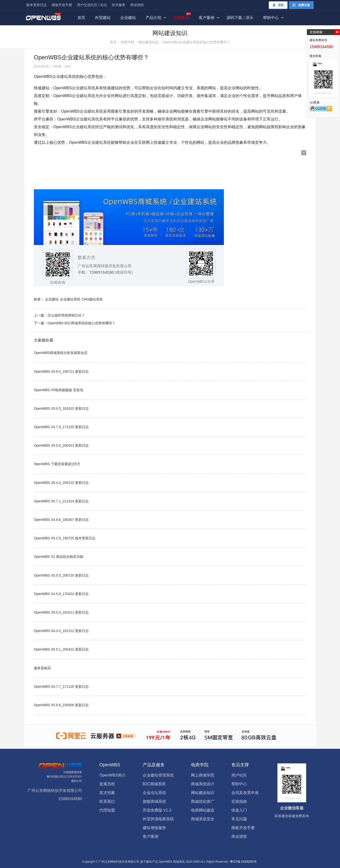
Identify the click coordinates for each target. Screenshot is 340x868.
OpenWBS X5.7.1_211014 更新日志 (61, 501)
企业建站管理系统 (158, 775)
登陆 (278, 5)
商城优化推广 (203, 801)
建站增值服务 (154, 828)
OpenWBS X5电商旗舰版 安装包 (59, 390)
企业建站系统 (64, 77)
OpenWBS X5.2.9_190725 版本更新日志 (65, 538)
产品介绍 (153, 18)
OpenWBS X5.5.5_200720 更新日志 (61, 575)
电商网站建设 (203, 810)
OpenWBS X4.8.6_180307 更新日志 (61, 520)
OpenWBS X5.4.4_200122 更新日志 (61, 483)
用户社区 (239, 775)
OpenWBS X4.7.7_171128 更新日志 (61, 687)
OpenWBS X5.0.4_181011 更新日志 (61, 612)
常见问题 (239, 819)
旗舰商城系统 (154, 801)
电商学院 (128, 42)
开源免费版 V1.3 (157, 810)
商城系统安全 (203, 819)
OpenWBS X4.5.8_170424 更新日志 (61, 594)
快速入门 (239, 810)
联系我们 (107, 801)
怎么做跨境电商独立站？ (66, 315)
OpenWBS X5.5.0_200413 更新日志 (61, 445)
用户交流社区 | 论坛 (92, 5)
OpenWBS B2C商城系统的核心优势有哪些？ (81, 323)
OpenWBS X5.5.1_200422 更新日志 (61, 649)
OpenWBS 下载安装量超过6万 (57, 464)
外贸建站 (103, 18)
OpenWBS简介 (113, 775)
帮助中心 (271, 18)
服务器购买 (42, 668)
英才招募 (107, 793)
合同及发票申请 (245, 793)
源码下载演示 (240, 18)
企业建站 (128, 18)
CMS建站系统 (92, 299)
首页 (81, 18)
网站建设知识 (149, 42)
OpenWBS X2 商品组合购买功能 (59, 557)
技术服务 (119, 5)
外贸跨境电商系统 (158, 819)
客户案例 (207, 18)
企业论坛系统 (154, 793)
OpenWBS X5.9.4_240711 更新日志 (61, 371)
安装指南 (239, 801)
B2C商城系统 (154, 784)
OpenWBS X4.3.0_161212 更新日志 (61, 631)
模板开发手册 (62, 5)
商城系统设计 (203, 784)
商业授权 (137, 5)
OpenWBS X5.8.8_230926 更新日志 (61, 705)
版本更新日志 (37, 5)
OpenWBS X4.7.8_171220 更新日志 (61, 427)
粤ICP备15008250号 (243, 862)
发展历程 (107, 784)
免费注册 (301, 5)
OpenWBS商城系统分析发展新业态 (61, 353)
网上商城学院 (203, 775)
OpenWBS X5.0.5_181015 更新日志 (61, 408)
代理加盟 (107, 810)
